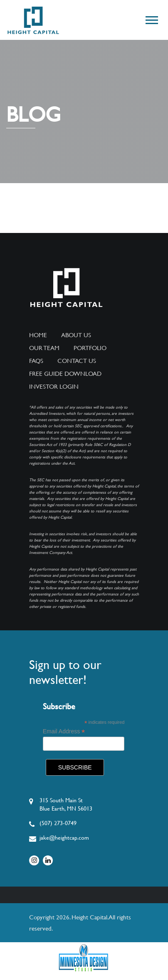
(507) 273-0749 (58, 823)
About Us (76, 335)
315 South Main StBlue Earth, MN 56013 (66, 804)
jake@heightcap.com (64, 838)
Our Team (44, 348)
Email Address (64, 731)
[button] (151, 18)
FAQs (36, 361)
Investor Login (54, 387)
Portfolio (90, 348)
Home (38, 335)
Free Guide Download (65, 374)
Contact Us (77, 361)
